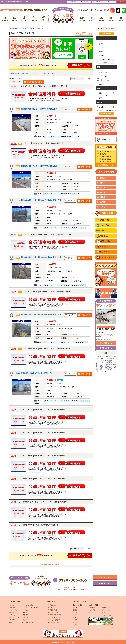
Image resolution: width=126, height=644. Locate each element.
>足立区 (75, 608)
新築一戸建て (25, 74)
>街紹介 (11, 622)
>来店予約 (25, 612)
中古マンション (103, 80)
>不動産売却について (54, 605)
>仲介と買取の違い (53, 612)
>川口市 (75, 617)
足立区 (103, 178)
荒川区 (103, 183)
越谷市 (103, 197)
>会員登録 (25, 617)
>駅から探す (105, 613)
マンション (43, 74)
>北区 (74, 615)
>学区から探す (106, 608)
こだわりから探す (107, 257)
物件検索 (79, 10)
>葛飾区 (75, 612)
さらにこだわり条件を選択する (106, 110)
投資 (53, 74)
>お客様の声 (13, 612)
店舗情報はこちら (106, 343)
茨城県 (100, 44)
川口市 (103, 188)
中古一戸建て (35, 74)
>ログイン (25, 620)
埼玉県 (100, 48)
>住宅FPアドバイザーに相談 (30, 608)
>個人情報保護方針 (28, 622)
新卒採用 (106, 10)
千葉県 (100, 52)
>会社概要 (25, 615)
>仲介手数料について (54, 622)
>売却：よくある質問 (54, 620)
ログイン (100, 10)
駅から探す (105, 252)
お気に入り (86, 10)
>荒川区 (75, 610)
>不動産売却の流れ (53, 610)
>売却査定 (50, 608)
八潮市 (103, 202)
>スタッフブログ (14, 617)
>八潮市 (75, 625)
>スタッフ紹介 (13, 610)
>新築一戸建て (92, 608)
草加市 (103, 192)
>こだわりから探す (107, 615)
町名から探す (106, 247)
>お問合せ (25, 610)
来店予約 (93, 10)
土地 (49, 74)
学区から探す (106, 241)
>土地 (90, 612)
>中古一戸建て (92, 610)
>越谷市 (75, 622)
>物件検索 (12, 608)
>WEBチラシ (13, 620)
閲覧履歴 (97, 2)
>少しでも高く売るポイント (56, 617)
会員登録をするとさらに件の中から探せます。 (56, 65)
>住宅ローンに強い (28, 605)
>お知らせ (12, 615)
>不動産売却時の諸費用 (54, 615)
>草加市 (75, 620)
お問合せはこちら (106, 348)
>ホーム (11, 605)
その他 (103, 207)
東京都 (100, 55)
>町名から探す (106, 610)
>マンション (92, 615)
